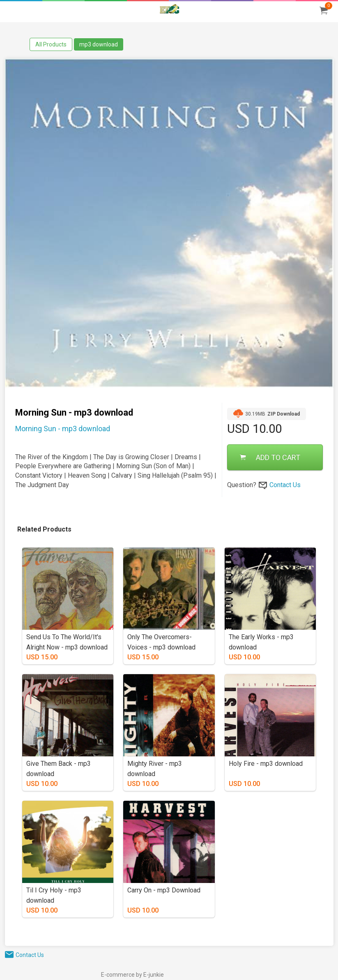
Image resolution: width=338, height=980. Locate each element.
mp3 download (99, 44)
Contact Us (285, 485)
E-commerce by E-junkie (132, 975)
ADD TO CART (270, 457)
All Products (51, 44)
